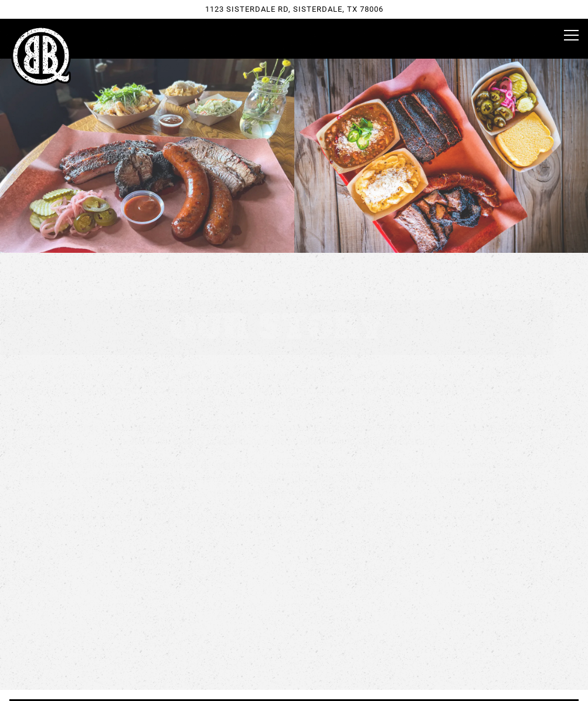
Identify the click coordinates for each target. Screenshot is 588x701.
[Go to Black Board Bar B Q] (294, 9)
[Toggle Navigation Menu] (571, 35)
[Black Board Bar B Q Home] (41, 56)
